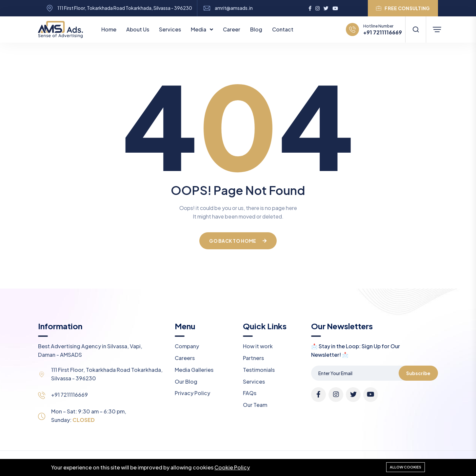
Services (170, 29)
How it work (258, 346)
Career (232, 29)
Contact (283, 29)
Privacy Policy (192, 393)
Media (199, 29)
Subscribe (418, 373)
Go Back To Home (238, 241)
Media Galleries (194, 370)
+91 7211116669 (383, 32)
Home (109, 29)
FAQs (250, 393)
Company (187, 346)
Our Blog (186, 381)
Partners (253, 358)
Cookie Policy (232, 467)
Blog (256, 29)
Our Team (255, 405)
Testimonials (259, 370)
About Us (138, 29)
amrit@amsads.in (234, 8)
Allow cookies (406, 467)
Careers (185, 358)
